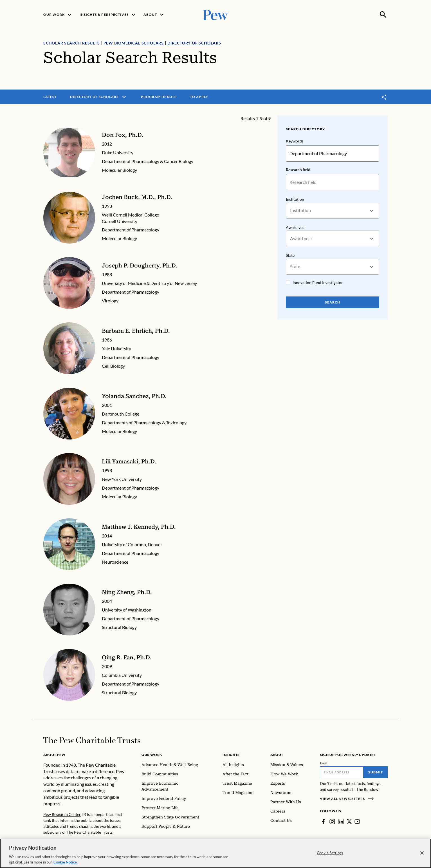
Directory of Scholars (194, 43)
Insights (231, 755)
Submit (376, 772)
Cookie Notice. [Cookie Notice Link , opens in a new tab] (66, 862)
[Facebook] (323, 822)
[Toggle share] (384, 97)
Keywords (295, 141)
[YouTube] (358, 822)
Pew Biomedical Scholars (134, 43)
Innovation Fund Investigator (318, 283)
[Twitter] (349, 822)
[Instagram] (332, 822)
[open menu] (124, 97)
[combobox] (290, 210)
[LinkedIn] (341, 822)
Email (324, 763)
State (290, 256)
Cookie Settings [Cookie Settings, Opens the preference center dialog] (330, 853)
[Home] (92, 740)
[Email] (342, 772)
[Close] (422, 853)
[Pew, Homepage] (215, 14)
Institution (295, 199)
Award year (296, 227)
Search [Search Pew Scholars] (333, 302)
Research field (298, 170)
